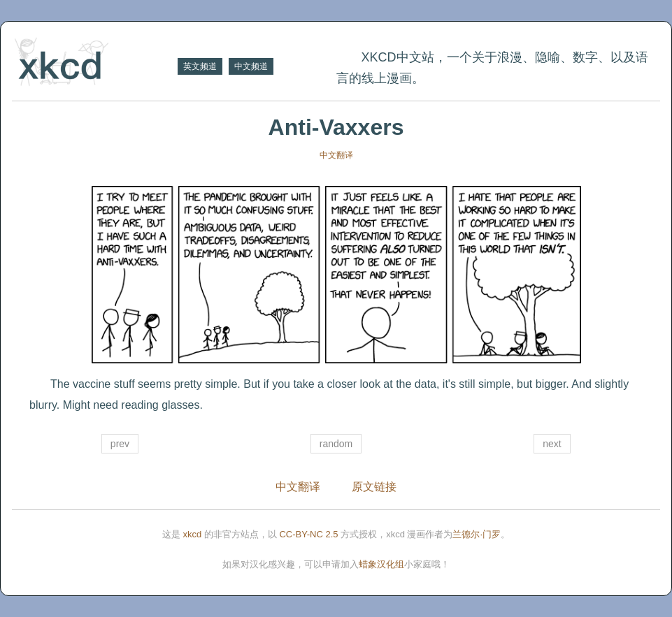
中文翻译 (336, 155)
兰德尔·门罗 (477, 534)
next (552, 444)
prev (120, 444)
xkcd (193, 534)
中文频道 (251, 66)
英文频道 (200, 66)
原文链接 (374, 487)
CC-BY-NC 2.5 (308, 534)
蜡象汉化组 (381, 564)
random (336, 444)
